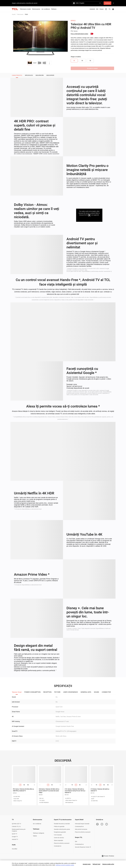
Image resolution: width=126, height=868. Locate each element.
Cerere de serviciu (59, 838)
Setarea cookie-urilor (108, 864)
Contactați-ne (58, 846)
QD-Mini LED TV (16, 824)
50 (90, 61)
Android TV (15, 839)
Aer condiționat (37, 824)
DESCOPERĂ (50, 75)
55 (82, 61)
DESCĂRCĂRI (40, 75)
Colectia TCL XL (16, 826)
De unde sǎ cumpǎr (92, 68)
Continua (107, 3)
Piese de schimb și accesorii (62, 843)
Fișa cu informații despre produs (79, 34)
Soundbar (15, 849)
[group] (40, 39)
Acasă (14, 14)
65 (74, 61)
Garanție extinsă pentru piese (62, 829)
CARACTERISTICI (17, 75)
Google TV (15, 837)
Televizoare (20, 14)
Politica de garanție (59, 826)
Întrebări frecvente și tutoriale (62, 824)
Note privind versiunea (81, 829)
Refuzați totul (96, 864)
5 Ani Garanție (58, 835)
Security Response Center (83, 847)
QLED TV (15, 834)
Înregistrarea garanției (60, 832)
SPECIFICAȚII (29, 75)
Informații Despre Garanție (82, 824)
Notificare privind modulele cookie (65, 865)
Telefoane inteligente (38, 833)
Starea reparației (58, 840)
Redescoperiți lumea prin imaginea (19, 830)
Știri (76, 841)
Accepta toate (87, 864)
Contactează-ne (79, 826)
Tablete (35, 836)
